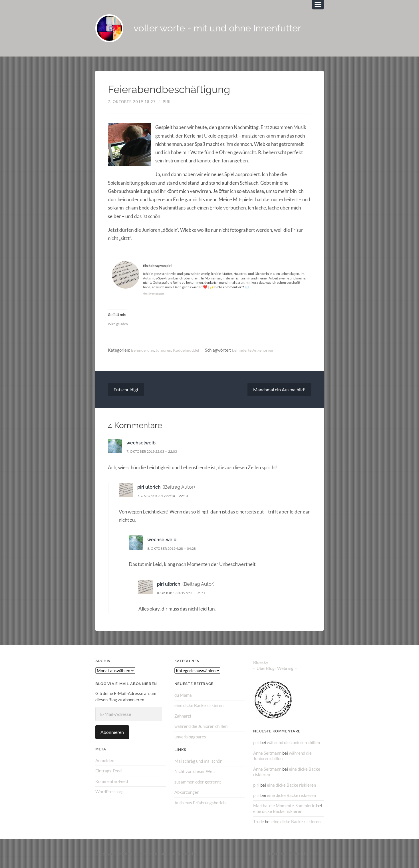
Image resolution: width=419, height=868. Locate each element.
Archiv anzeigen (154, 294)
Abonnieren (112, 733)
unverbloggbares (190, 737)
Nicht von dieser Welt (195, 772)
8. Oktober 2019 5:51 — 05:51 (184, 593)
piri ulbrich (149, 488)
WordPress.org (109, 792)
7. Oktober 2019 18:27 (132, 102)
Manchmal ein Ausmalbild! (279, 390)
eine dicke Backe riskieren (199, 706)
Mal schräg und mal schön (198, 761)
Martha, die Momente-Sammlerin (284, 806)
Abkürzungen (187, 792)
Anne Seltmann (267, 753)
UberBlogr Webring (275, 669)
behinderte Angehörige (256, 351)
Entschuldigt (126, 390)
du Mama (183, 696)
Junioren (165, 351)
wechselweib (142, 443)
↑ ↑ (321, 853)
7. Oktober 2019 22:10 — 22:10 (166, 496)
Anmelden (105, 761)
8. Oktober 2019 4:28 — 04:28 (175, 549)
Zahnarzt (183, 716)
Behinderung (143, 351)
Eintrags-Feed (108, 771)
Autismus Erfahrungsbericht (201, 803)
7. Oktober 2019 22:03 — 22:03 (155, 452)
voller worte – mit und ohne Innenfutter (163, 853)
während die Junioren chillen (201, 727)
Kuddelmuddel (188, 351)
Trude (259, 821)
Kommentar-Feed (112, 782)
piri (167, 102)
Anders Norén (301, 853)
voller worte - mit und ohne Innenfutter (224, 29)
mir (248, 279)
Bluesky (261, 663)
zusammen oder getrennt (198, 782)
